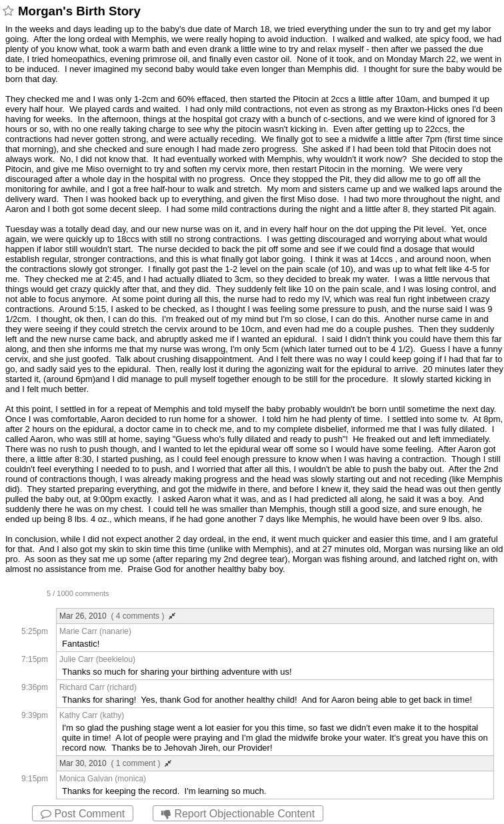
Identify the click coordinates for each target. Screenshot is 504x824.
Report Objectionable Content (238, 814)
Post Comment (83, 814)
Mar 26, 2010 (117, 616)
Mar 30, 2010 (115, 763)
